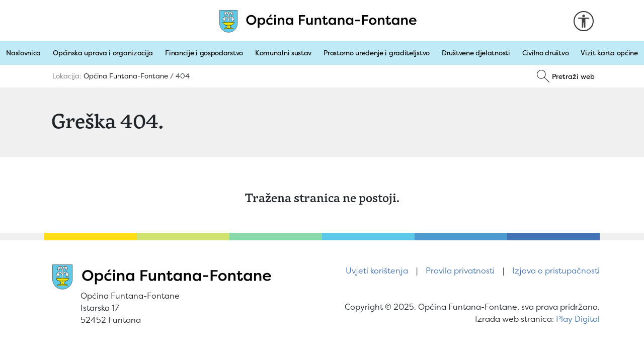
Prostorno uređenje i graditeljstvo (377, 53)
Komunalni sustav (283, 53)
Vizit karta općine (609, 53)
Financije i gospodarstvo (204, 53)
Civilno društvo (546, 53)
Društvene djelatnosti (476, 53)
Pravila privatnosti (460, 270)
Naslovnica (23, 53)
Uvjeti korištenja (377, 270)
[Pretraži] (566, 76)
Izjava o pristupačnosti (556, 270)
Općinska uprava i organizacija (103, 53)
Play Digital (578, 319)
